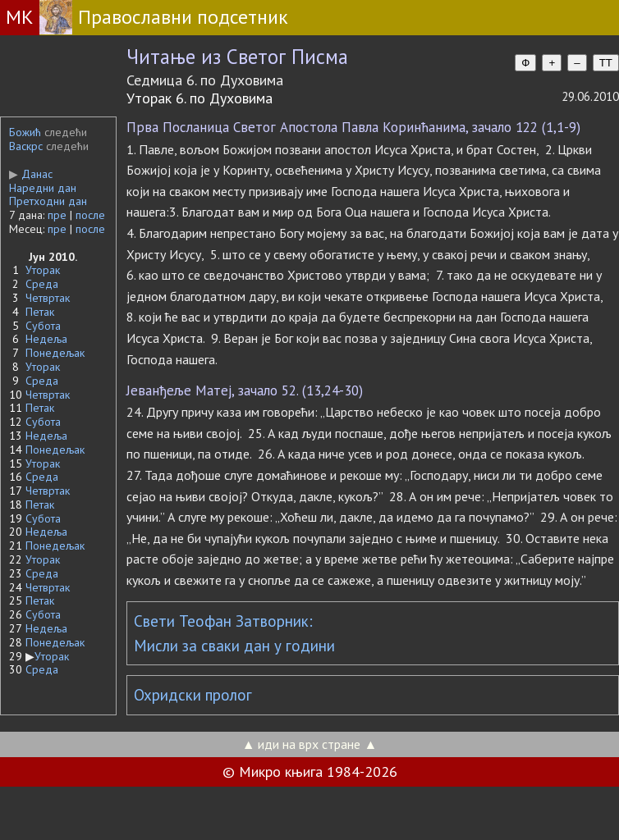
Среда (42, 284)
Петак (40, 312)
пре (57, 215)
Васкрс (26, 146)
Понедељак (55, 353)
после (90, 215)
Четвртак (48, 298)
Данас (31, 174)
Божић (25, 132)
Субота (43, 326)
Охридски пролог (193, 695)
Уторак (43, 270)
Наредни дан (43, 188)
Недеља (46, 339)
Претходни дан (48, 201)
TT (606, 63)
